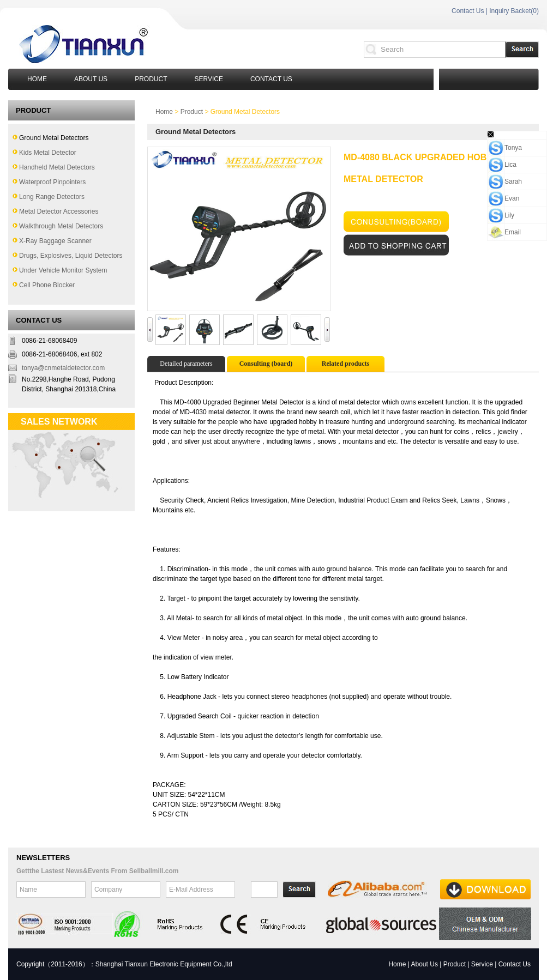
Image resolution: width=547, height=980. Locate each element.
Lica (510, 165)
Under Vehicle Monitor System (63, 270)
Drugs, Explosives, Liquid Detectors (71, 256)
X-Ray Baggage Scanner (55, 241)
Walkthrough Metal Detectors (61, 226)
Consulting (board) (266, 364)
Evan (512, 198)
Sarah (513, 182)
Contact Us (468, 11)
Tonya (513, 148)
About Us (91, 79)
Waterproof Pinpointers (52, 182)
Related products (345, 364)
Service (208, 79)
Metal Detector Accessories (59, 211)
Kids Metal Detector (48, 153)
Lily (509, 215)
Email (513, 232)
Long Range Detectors (52, 197)
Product (151, 79)
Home (37, 79)
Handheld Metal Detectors (57, 167)
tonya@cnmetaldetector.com (63, 368)
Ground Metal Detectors (54, 138)
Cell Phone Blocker (47, 285)
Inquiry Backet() (514, 11)
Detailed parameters (186, 364)
